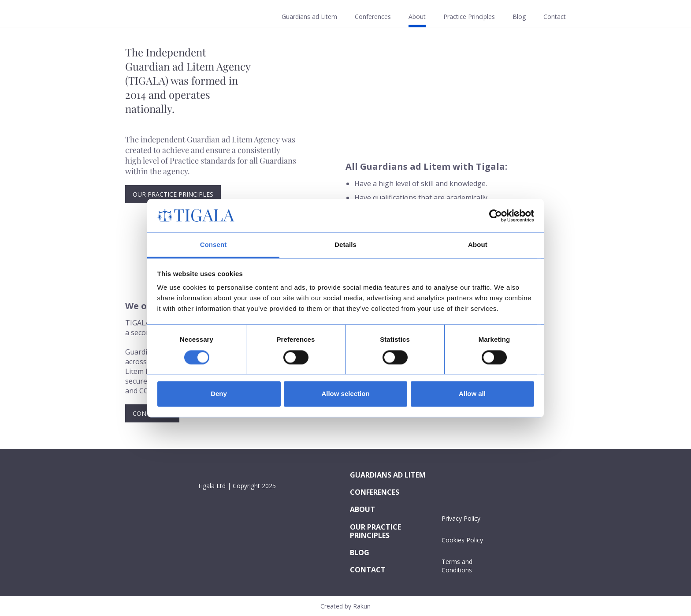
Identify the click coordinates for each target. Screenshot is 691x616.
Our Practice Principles (173, 194)
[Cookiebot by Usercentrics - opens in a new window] (496, 216)
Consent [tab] (214, 245)
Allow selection (345, 394)
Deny (219, 394)
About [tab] (478, 245)
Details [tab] (345, 245)
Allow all (472, 394)
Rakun (362, 606)
